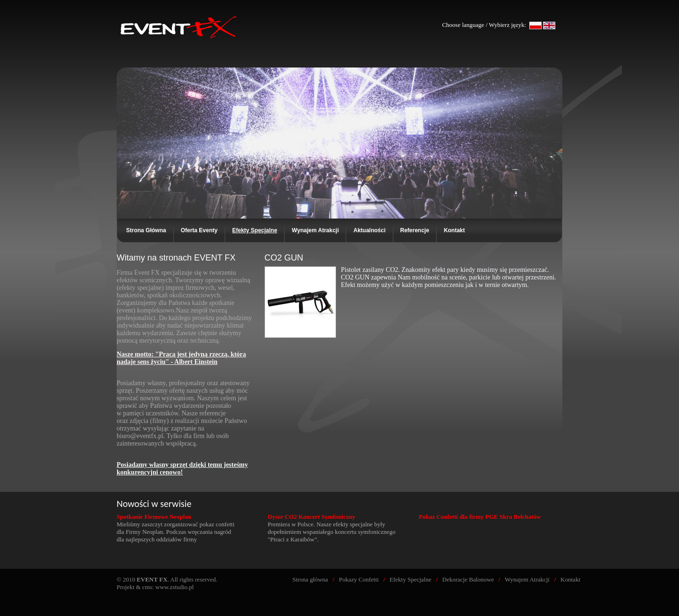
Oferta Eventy (199, 230)
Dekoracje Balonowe (468, 579)
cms (147, 587)
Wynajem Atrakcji (315, 230)
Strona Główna (146, 230)
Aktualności (369, 230)
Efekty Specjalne (410, 579)
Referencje (415, 230)
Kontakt (454, 230)
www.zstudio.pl (175, 587)
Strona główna (310, 579)
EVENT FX (180, 11)
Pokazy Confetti (359, 579)
